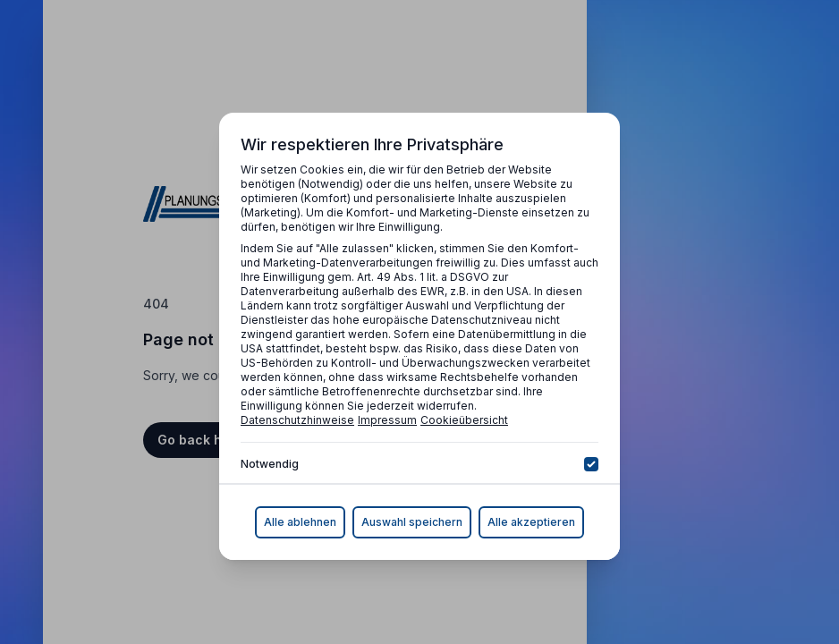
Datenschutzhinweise (297, 420)
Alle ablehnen (300, 522)
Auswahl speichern (412, 522)
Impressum (387, 420)
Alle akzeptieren (531, 522)
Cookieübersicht (464, 420)
